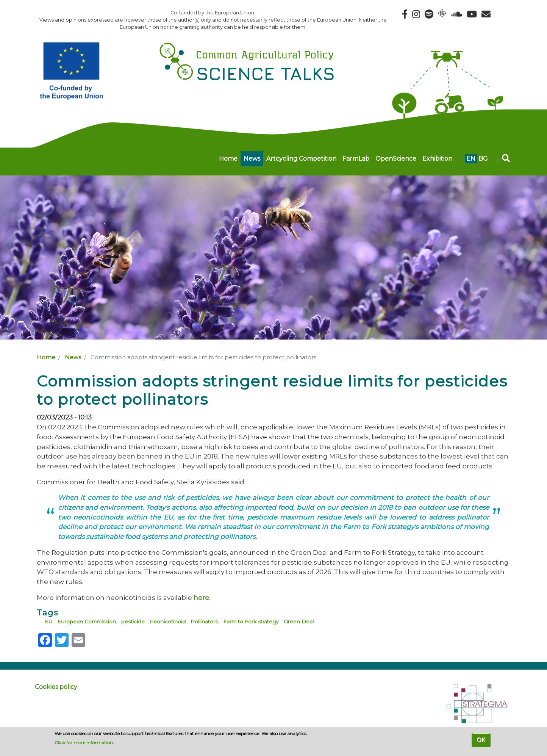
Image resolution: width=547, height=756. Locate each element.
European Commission (87, 621)
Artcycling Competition (301, 159)
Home (228, 159)
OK (481, 740)
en (471, 159)
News (252, 159)
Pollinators (204, 621)
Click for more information (84, 743)
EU (48, 621)
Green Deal (299, 621)
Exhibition (437, 159)
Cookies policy (56, 687)
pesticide (133, 621)
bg (483, 159)
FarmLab (356, 159)
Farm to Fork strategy (251, 621)
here (201, 597)
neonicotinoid (168, 621)
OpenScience (396, 159)
